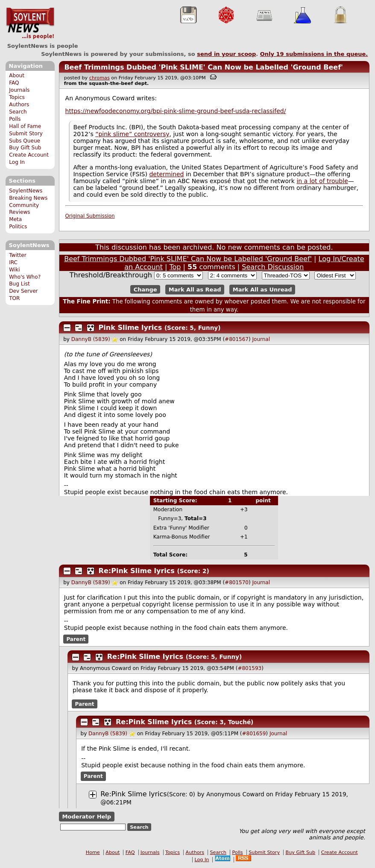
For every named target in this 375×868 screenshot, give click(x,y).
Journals (19, 90)
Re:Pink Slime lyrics (137, 571)
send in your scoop (226, 54)
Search (18, 112)
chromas (100, 78)
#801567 (237, 339)
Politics (18, 227)
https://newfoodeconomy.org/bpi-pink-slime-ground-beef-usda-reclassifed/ (176, 111)
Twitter (18, 255)
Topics (17, 97)
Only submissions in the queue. (314, 54)
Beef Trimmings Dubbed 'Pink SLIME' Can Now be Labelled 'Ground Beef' (204, 67)
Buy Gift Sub (25, 148)
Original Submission (90, 216)
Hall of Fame (25, 126)
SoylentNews (30, 23)
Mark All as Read (195, 290)
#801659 (254, 734)
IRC (13, 262)
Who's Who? (25, 277)
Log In (17, 162)
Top (175, 267)
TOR (14, 298)
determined (166, 174)
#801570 (237, 583)
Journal (261, 339)
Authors (19, 105)
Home (93, 852)
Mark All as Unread (262, 290)
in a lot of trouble (322, 181)
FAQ (14, 83)
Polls (15, 119)
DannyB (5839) (91, 339)
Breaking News (28, 198)
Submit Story (26, 134)
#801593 (249, 668)
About (17, 76)
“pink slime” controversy (132, 134)
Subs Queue (25, 141)
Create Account (29, 155)
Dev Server (23, 291)
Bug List (19, 284)
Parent (76, 639)
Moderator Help (86, 817)
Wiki (14, 270)
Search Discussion (273, 267)
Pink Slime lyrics (130, 328)
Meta (15, 219)
